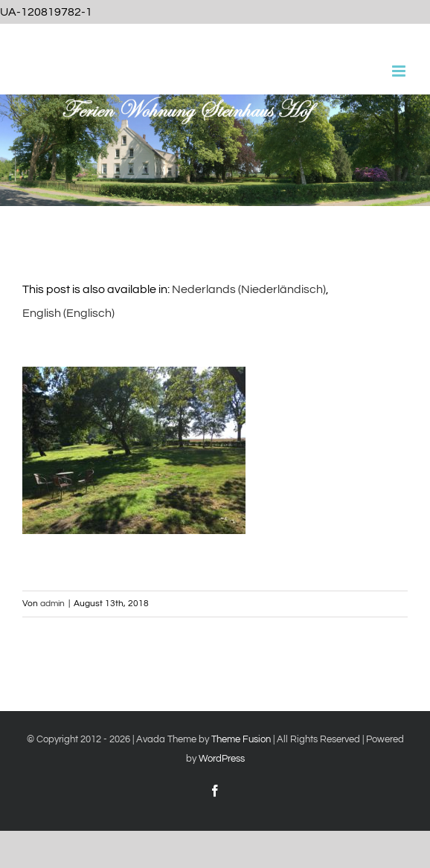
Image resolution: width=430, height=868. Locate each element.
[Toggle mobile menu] (400, 71)
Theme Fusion (241, 739)
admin (52, 604)
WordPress (222, 759)
